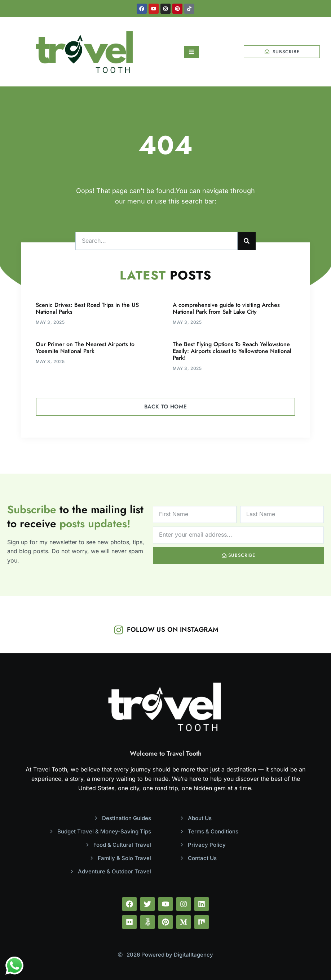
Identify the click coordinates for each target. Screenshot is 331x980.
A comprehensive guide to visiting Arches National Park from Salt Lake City (226, 308)
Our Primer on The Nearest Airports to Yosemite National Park (85, 348)
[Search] (247, 241)
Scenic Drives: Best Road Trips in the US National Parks (87, 308)
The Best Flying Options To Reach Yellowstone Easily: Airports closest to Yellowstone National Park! (232, 351)
